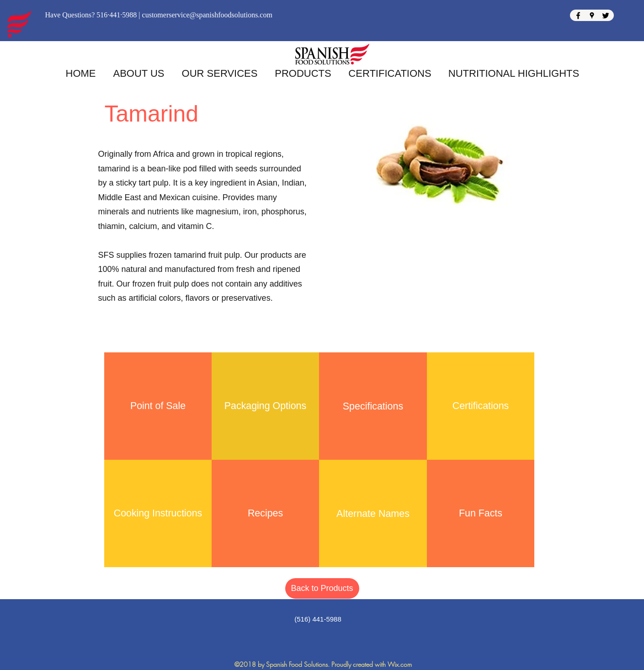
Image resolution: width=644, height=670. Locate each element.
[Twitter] (606, 16)
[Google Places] (592, 16)
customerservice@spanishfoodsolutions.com (207, 15)
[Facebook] (578, 16)
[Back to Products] (322, 588)
